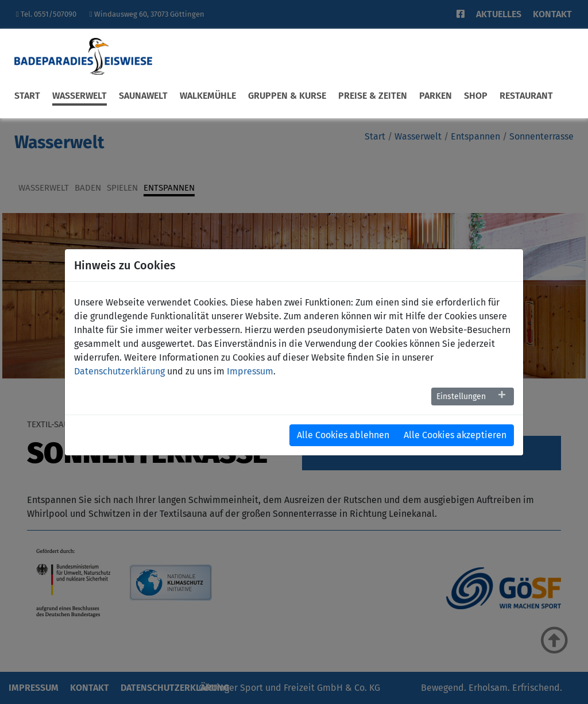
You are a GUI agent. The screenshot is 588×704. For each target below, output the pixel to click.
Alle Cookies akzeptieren (455, 435)
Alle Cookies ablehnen (343, 435)
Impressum (250, 371)
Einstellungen (461, 397)
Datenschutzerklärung (119, 371)
